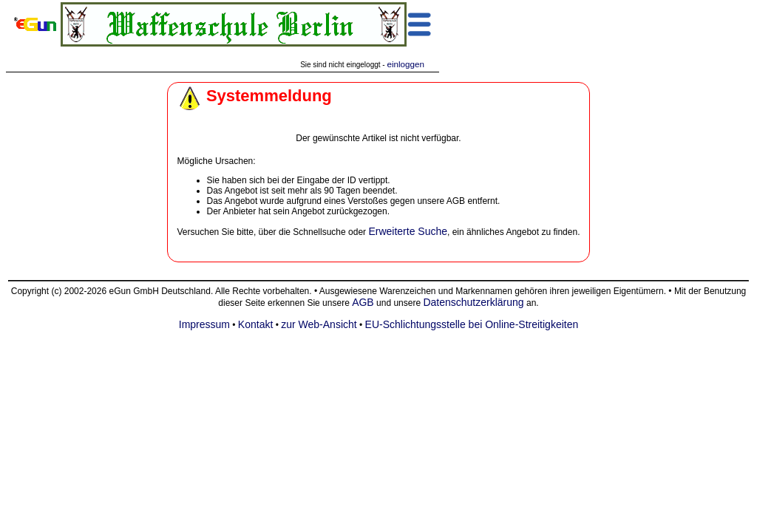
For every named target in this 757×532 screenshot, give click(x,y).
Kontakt (255, 324)
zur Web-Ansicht (319, 324)
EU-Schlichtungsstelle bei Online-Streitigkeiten (472, 324)
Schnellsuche (319, 232)
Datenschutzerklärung (473, 302)
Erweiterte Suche (408, 231)
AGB (363, 302)
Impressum (204, 324)
